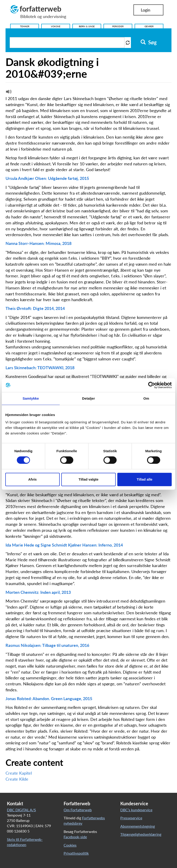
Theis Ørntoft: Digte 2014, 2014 (35, 308)
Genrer (149, 26)
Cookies (70, 845)
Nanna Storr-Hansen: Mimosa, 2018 (38, 243)
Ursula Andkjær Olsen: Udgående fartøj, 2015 (47, 178)
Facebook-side (75, 837)
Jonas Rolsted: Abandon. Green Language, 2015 (49, 699)
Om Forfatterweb (78, 810)
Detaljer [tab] (88, 398)
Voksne (56, 26)
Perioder (118, 26)
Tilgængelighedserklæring (141, 834)
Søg (149, 42)
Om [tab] (146, 398)
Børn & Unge (87, 26)
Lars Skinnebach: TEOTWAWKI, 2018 (40, 368)
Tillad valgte (88, 479)
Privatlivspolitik (76, 853)
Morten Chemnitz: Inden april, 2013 (38, 592)
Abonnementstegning (138, 826)
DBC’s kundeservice (136, 810)
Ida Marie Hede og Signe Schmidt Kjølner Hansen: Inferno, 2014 (64, 545)
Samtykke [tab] (31, 398)
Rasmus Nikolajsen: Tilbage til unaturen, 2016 (47, 645)
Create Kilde (17, 779)
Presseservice (131, 818)
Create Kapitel (19, 773)
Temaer (25, 26)
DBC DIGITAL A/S (21, 810)
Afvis (32, 479)
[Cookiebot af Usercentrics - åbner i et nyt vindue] (152, 385)
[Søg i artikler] (67, 43)
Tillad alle (145, 479)
